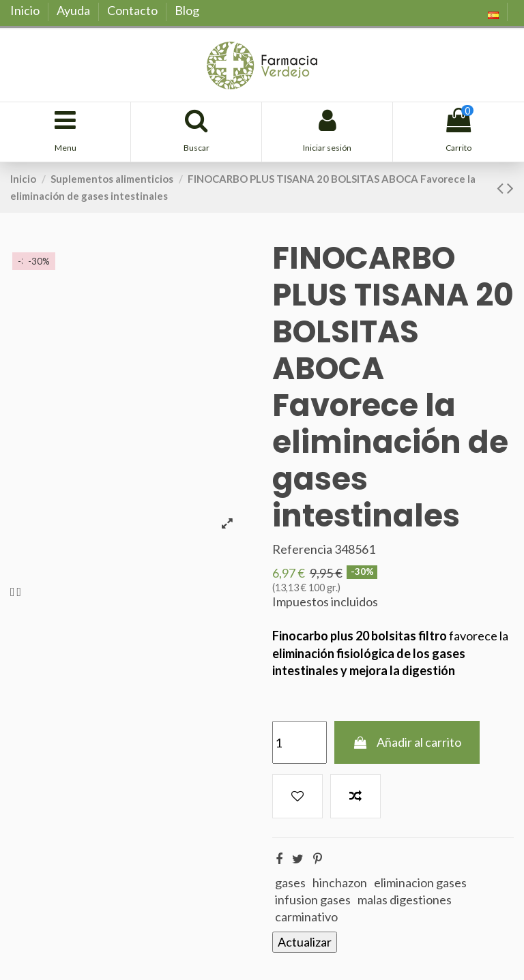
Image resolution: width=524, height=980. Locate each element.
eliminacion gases (420, 882)
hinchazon (340, 882)
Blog (187, 10)
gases (290, 882)
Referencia (302, 549)
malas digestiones (405, 900)
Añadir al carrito (407, 742)
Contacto (133, 10)
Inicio (26, 10)
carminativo (306, 917)
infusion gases (313, 900)
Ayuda (74, 10)
